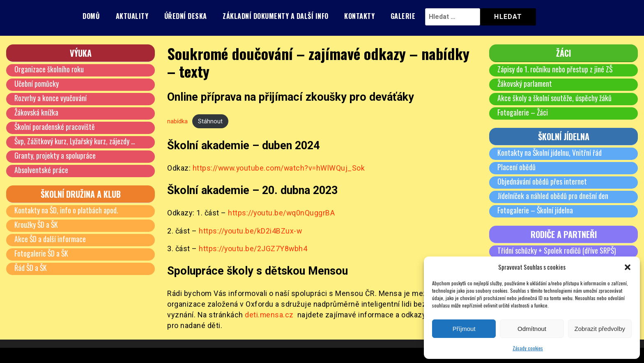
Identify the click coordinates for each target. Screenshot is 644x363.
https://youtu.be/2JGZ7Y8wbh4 (253, 249)
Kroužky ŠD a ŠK (37, 224)
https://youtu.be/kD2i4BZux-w (251, 231)
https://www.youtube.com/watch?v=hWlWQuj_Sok (280, 168)
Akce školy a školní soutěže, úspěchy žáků (554, 98)
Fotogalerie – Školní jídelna (535, 210)
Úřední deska (186, 16)
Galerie (403, 16)
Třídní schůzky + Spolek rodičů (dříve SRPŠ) (557, 250)
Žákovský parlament (525, 83)
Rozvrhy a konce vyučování (51, 98)
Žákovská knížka (37, 112)
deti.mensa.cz (269, 315)
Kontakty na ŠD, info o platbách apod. (67, 210)
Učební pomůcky (37, 83)
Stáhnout (210, 121)
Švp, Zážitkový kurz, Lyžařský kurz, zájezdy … (75, 141)
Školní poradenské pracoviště (55, 127)
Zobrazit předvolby (600, 329)
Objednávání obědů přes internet (542, 181)
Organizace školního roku (49, 69)
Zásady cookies (528, 348)
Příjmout (464, 329)
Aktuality (132, 16)
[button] (628, 267)
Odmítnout (532, 329)
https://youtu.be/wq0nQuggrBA (282, 213)
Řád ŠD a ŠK (31, 268)
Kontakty (359, 16)
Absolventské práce (41, 170)
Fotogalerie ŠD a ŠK (42, 253)
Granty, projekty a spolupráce (55, 155)
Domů (91, 16)
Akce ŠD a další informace (50, 239)
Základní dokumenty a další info (276, 16)
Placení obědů (516, 167)
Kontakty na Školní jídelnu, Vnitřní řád (550, 153)
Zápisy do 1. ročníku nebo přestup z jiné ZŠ (555, 69)
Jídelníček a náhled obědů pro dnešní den (553, 196)
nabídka (177, 121)
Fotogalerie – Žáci (523, 112)
